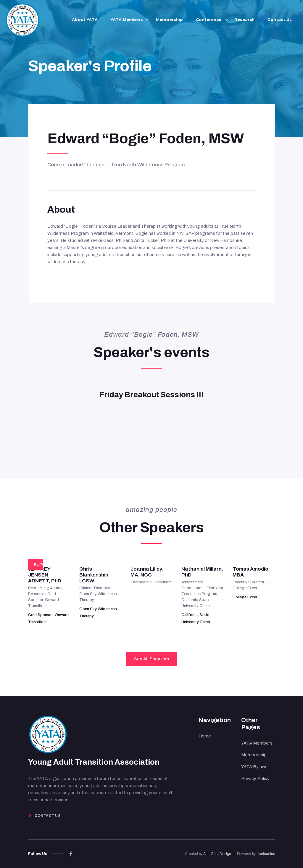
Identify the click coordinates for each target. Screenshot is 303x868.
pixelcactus (266, 854)
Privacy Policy (255, 779)
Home (205, 736)
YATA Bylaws (254, 767)
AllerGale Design (217, 854)
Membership (169, 19)
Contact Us (280, 19)
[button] (127, 19)
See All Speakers (151, 659)
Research (244, 19)
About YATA (85, 19)
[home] (22, 19)
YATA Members (257, 743)
